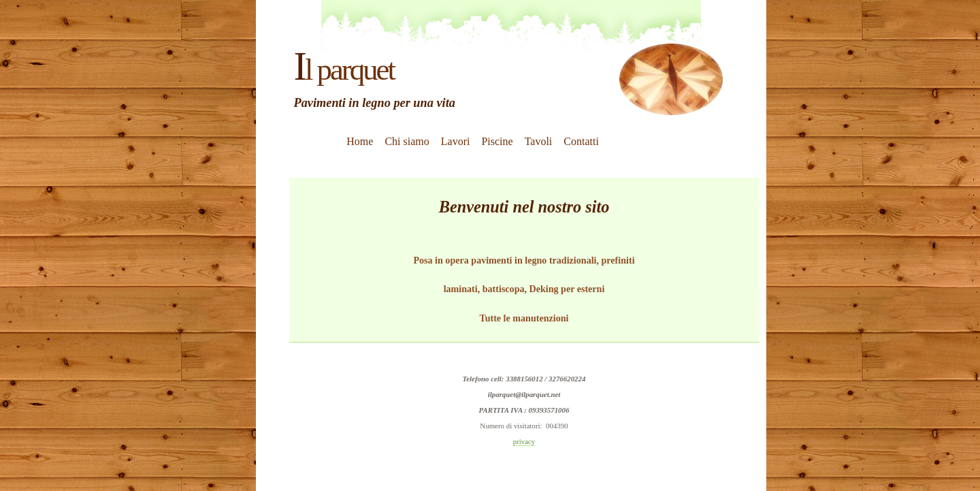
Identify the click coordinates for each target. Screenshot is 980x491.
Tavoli (539, 141)
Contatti (581, 141)
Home (360, 141)
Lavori (456, 141)
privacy (524, 441)
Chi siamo (407, 141)
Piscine (497, 141)
